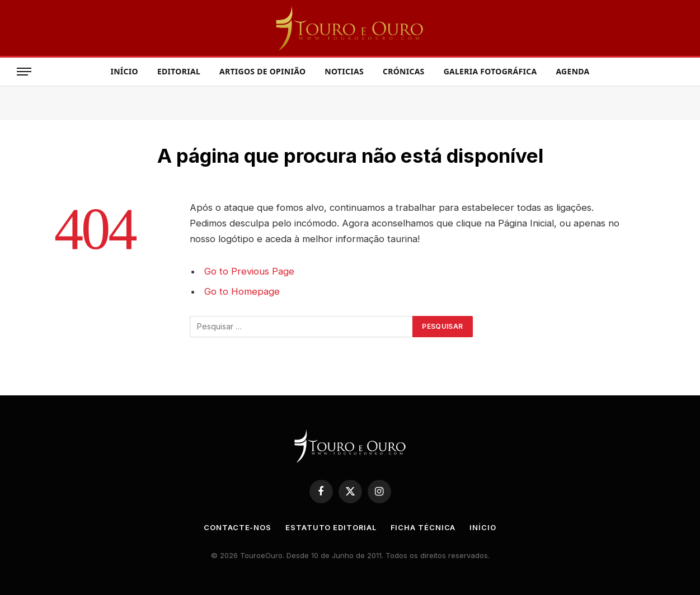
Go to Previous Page (249, 271)
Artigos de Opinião (262, 71)
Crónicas (404, 71)
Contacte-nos (238, 527)
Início (124, 71)
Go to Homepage (242, 291)
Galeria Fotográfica (490, 71)
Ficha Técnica (423, 527)
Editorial (179, 71)
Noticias (344, 71)
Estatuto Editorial (331, 527)
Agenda (572, 71)
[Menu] (24, 72)
